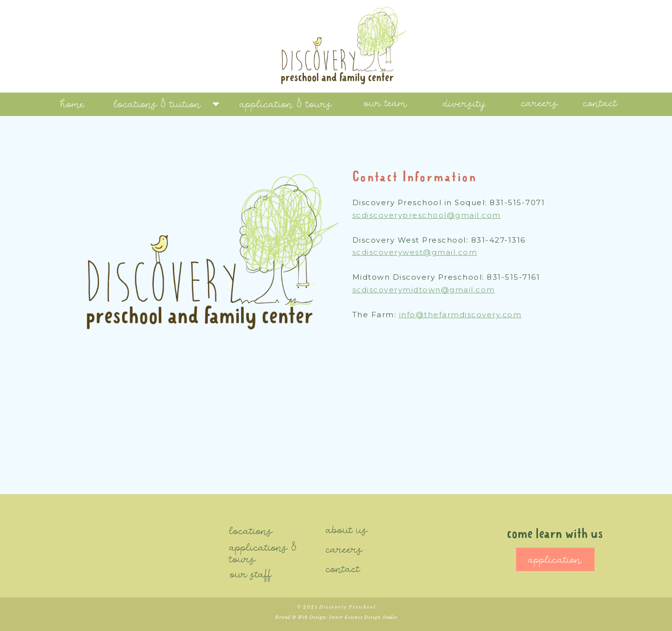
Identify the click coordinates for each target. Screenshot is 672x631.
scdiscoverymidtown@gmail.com (424, 290)
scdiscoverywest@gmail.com (415, 252)
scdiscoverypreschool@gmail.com (427, 215)
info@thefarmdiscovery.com (461, 315)
